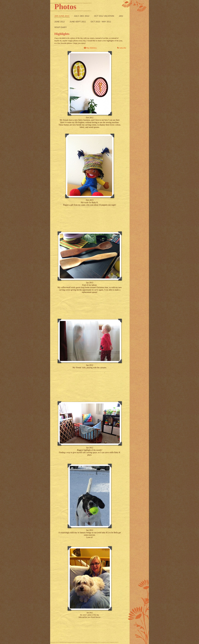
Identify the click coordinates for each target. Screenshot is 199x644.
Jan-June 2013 (62, 16)
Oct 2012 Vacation (104, 16)
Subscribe (123, 48)
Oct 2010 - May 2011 (101, 22)
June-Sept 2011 (78, 22)
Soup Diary (61, 27)
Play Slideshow (91, 48)
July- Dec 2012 (82, 16)
